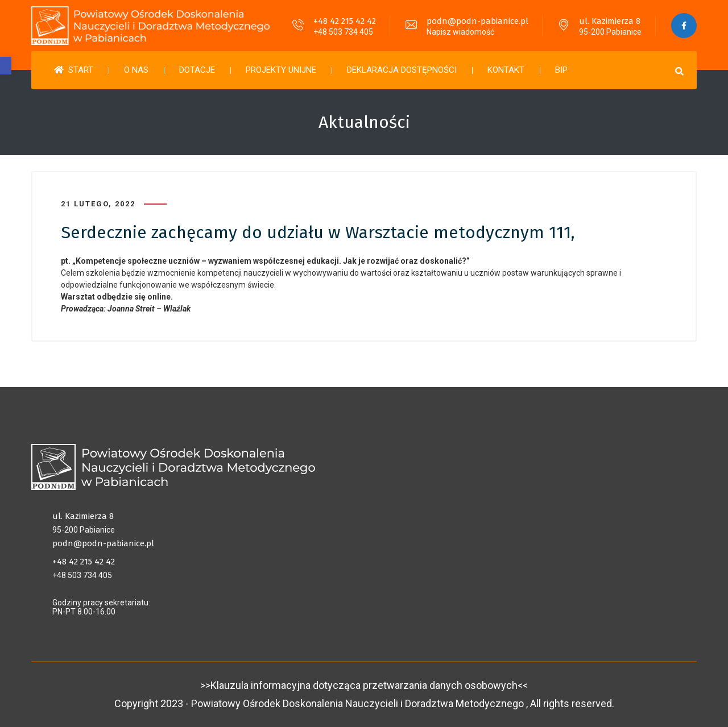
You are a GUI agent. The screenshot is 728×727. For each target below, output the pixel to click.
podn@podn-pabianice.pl (477, 21)
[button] (6, 66)
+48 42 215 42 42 (345, 21)
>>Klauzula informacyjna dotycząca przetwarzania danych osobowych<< (364, 685)
